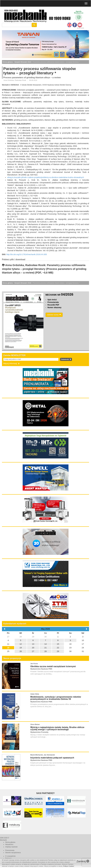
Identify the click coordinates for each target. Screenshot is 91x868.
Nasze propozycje (12, 658)
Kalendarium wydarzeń (15, 624)
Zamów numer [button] (54, 315)
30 (46, 637)
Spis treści (52, 300)
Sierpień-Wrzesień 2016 (23, 62)
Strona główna (8, 62)
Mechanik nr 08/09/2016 (10, 85)
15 (58, 644)
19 (21, 648)
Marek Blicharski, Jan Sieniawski (43, 755)
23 (70, 648)
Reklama (8, 858)
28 (21, 637)
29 (33, 637)
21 (46, 648)
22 (58, 648)
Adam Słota (35, 694)
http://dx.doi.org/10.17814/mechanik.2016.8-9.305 (27, 254)
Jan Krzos (34, 664)
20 (33, 648)
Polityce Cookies (69, 866)
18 (8, 648)
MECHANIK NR (59, 295)
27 (8, 637)
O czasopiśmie (10, 856)
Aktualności (9, 844)
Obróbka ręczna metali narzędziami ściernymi (53, 666)
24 (83, 648)
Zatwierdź (66, 359)
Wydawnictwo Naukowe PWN (41, 669)
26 (21, 651)
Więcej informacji (12, 363)
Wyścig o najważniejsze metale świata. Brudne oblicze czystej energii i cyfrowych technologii (57, 728)
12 (21, 644)
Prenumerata (53, 302)
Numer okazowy (55, 307)
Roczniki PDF (53, 305)
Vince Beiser (35, 724)
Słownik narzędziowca (13, 853)
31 (83, 651)
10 (83, 640)
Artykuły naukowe (11, 847)
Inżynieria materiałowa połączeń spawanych (52, 758)
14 (46, 644)
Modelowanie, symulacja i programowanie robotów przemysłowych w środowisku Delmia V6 (56, 698)
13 (33, 644)
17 (83, 644)
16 (70, 644)
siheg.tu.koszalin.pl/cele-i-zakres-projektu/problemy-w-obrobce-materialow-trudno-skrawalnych (46, 177)
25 (8, 651)
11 (8, 644)
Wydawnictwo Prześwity (39, 732)
